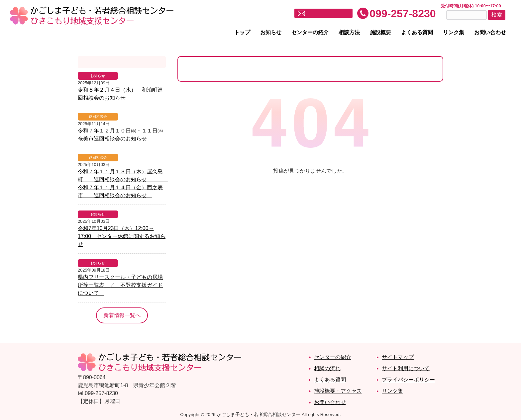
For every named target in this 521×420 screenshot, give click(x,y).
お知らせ (271, 32)
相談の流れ (327, 368)
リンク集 (454, 32)
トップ (242, 32)
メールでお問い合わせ (328, 14)
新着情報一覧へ (122, 315)
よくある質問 (417, 32)
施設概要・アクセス (338, 391)
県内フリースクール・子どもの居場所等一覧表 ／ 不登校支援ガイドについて (120, 285)
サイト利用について (406, 368)
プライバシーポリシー (408, 380)
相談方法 (349, 32)
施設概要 (380, 32)
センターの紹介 (310, 32)
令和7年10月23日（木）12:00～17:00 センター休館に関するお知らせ (122, 236)
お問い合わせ (490, 32)
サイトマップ (398, 357)
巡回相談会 (98, 117)
